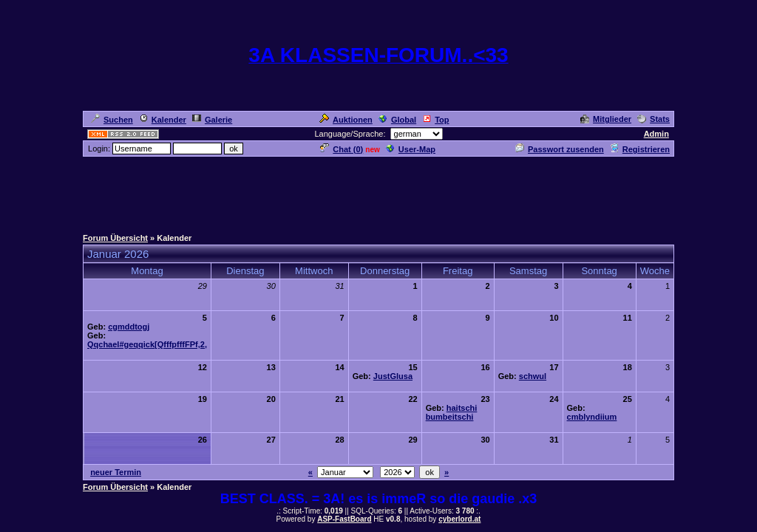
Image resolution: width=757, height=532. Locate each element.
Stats (654, 119)
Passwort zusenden (560, 149)
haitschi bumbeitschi (452, 412)
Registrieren (640, 149)
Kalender (163, 120)
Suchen (112, 120)
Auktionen (346, 120)
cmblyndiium (592, 417)
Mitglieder (606, 119)
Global (397, 120)
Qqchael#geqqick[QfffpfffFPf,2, (147, 344)
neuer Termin (116, 472)
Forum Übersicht (115, 238)
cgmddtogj (129, 327)
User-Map (411, 149)
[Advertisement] (378, 191)
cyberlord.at (459, 519)
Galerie (212, 120)
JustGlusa (393, 376)
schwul (533, 376)
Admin (656, 134)
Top (435, 120)
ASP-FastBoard (344, 519)
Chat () (342, 149)
